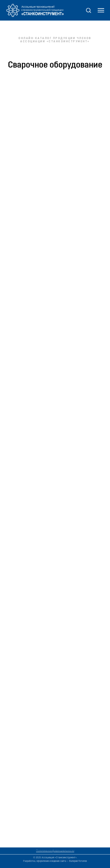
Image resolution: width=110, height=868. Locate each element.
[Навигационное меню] (101, 10)
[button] (88, 10)
